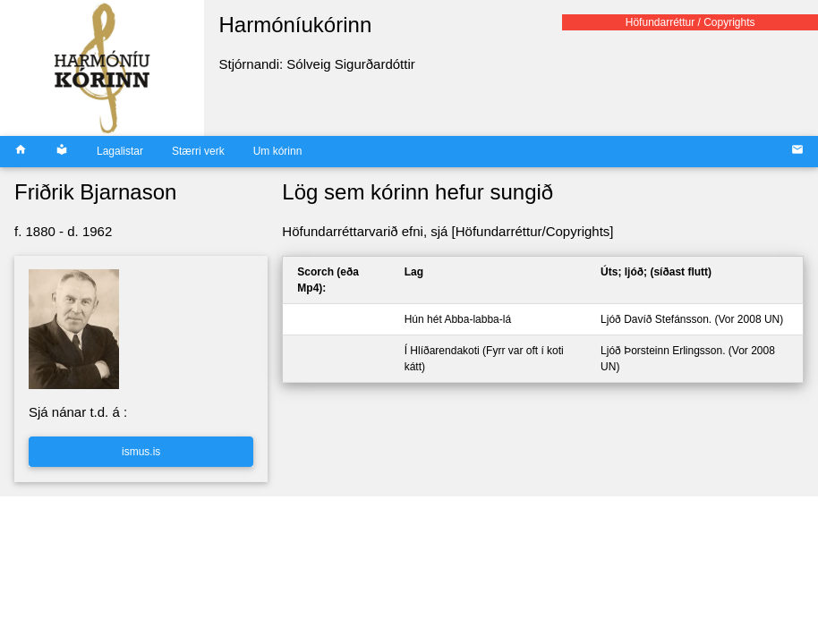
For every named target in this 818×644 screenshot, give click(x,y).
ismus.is (141, 452)
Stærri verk (198, 151)
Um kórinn (278, 151)
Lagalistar (120, 151)
